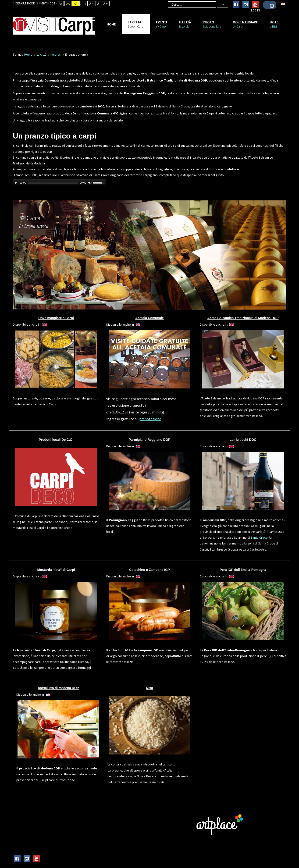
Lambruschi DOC (243, 440)
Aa (60, 4)
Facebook (236, 4)
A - (91, 4)
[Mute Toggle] (90, 183)
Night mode (46, 4)
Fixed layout (81, 4)
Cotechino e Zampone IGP (149, 570)
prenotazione (150, 419)
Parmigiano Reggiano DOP (149, 440)
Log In (255, 10)
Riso (149, 688)
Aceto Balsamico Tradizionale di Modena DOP (243, 318)
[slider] (53, 183)
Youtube (255, 4)
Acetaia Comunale (149, 318)
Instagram (246, 4)
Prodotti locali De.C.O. (56, 440)
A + (106, 4)
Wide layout (85, 4)
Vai (223, 4)
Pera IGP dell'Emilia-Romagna (243, 570)
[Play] (16, 183)
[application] (60, 183)
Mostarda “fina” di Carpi (56, 570)
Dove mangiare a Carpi (56, 318)
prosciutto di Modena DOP (58, 688)
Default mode (24, 4)
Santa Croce (259, 537)
